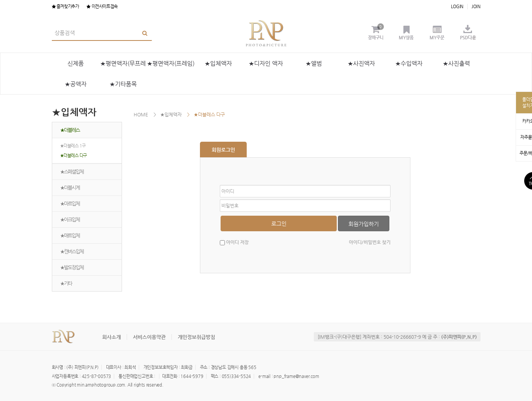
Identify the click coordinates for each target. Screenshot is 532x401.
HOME (141, 114)
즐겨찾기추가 (65, 6)
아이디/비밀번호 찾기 (370, 242)
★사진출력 (456, 63)
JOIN (476, 6)
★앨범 (314, 63)
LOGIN (457, 6)
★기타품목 (123, 84)
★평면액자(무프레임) (123, 67)
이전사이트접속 (102, 6)
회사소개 (111, 337)
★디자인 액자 (266, 63)
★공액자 (76, 84)
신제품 (76, 63)
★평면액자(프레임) (171, 63)
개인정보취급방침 (196, 337)
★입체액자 (218, 63)
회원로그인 (223, 150)
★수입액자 (409, 63)
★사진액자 (361, 63)
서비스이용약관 (149, 337)
